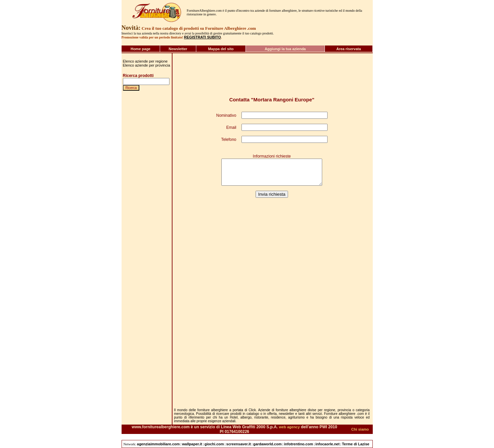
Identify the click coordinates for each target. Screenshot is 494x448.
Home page (140, 49)
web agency (289, 427)
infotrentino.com (299, 444)
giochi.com (214, 444)
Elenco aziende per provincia (147, 65)
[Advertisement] (143, 355)
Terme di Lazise (356, 444)
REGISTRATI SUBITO (202, 37)
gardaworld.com (267, 444)
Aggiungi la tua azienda (285, 49)
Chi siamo (360, 429)
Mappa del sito (221, 49)
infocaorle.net (328, 444)
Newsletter (178, 49)
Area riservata (348, 49)
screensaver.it (239, 444)
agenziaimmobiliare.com (158, 444)
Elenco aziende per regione (145, 61)
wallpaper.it (192, 444)
